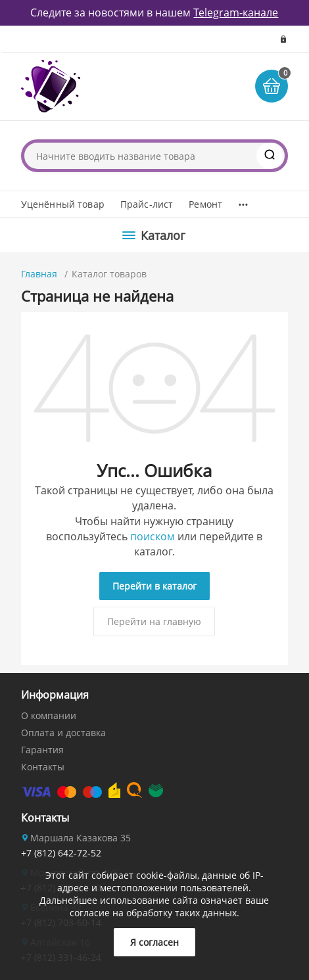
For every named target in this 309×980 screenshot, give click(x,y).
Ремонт (205, 204)
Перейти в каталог (154, 586)
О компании (49, 715)
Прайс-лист (147, 204)
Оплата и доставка (63, 733)
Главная (39, 274)
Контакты (43, 767)
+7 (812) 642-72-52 (61, 853)
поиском (153, 536)
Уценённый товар (63, 204)
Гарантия (42, 750)
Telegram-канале (236, 12)
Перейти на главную (154, 621)
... (243, 201)
